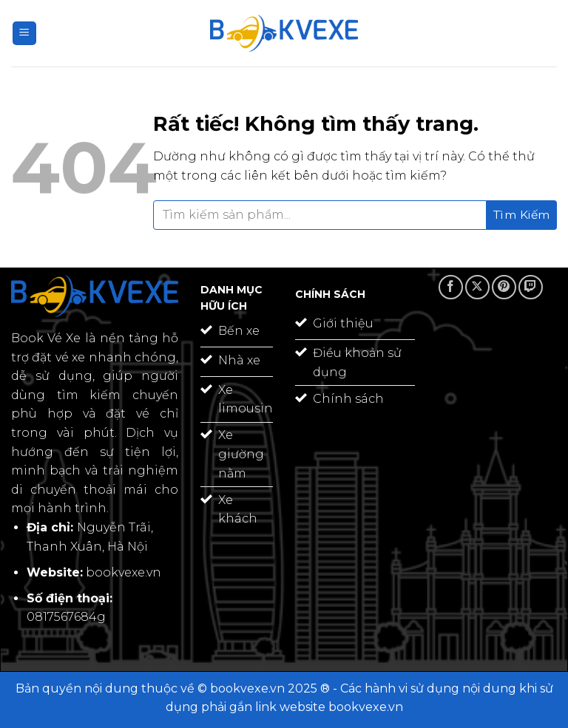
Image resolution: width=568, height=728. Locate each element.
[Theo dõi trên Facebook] (451, 287)
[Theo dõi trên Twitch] (531, 287)
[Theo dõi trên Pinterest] (504, 287)
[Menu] (24, 34)
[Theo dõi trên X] (477, 287)
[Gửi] (522, 215)
